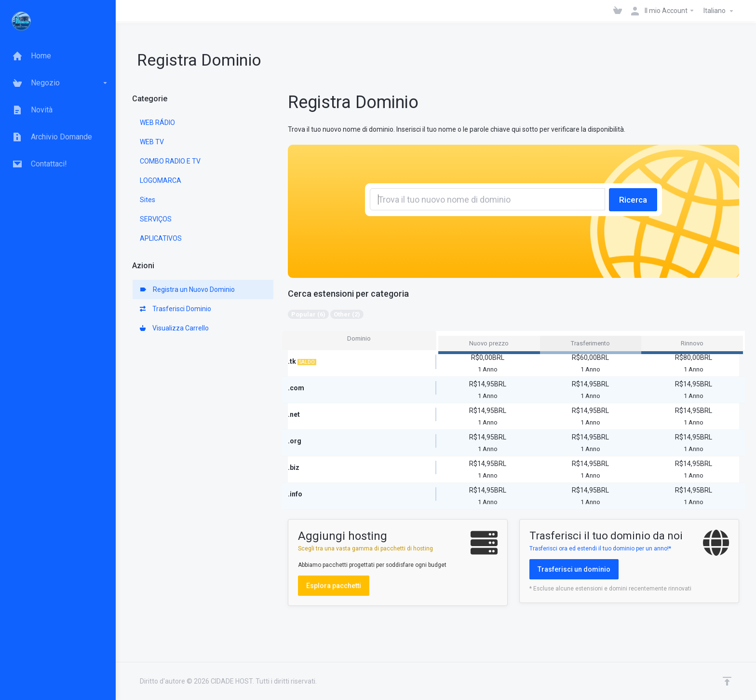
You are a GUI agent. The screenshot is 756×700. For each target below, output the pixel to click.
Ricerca (633, 200)
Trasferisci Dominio (175, 309)
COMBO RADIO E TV (170, 161)
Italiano (720, 11)
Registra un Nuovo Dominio (188, 289)
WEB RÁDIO (157, 123)
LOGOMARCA (161, 180)
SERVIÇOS (156, 219)
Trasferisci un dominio (574, 569)
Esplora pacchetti (334, 586)
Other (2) (347, 314)
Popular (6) (308, 314)
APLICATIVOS (161, 238)
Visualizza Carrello (174, 328)
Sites (148, 200)
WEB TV (152, 142)
